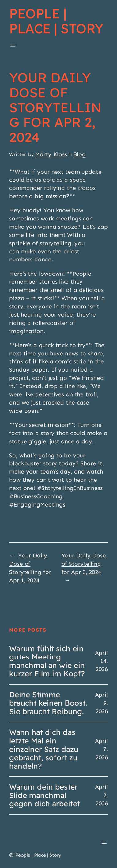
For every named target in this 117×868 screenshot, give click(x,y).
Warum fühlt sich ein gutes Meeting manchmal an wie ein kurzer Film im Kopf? (47, 661)
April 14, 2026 (102, 661)
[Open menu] (13, 45)
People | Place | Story (56, 21)
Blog (79, 154)
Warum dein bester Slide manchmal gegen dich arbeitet (45, 795)
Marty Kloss (51, 154)
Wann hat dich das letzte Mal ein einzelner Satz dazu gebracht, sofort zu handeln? (44, 749)
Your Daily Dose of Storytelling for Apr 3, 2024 (84, 564)
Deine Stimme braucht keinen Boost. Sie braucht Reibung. (48, 703)
